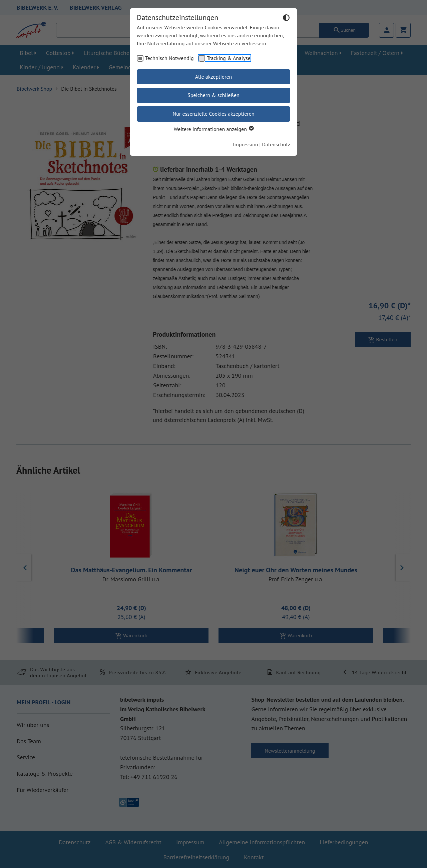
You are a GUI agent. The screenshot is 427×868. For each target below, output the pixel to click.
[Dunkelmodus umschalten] (286, 19)
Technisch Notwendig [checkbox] (169, 58)
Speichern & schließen (213, 95)
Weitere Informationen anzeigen (213, 129)
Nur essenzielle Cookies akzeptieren (213, 114)
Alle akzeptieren (214, 77)
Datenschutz (276, 144)
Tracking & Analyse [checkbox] (229, 58)
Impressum (245, 144)
